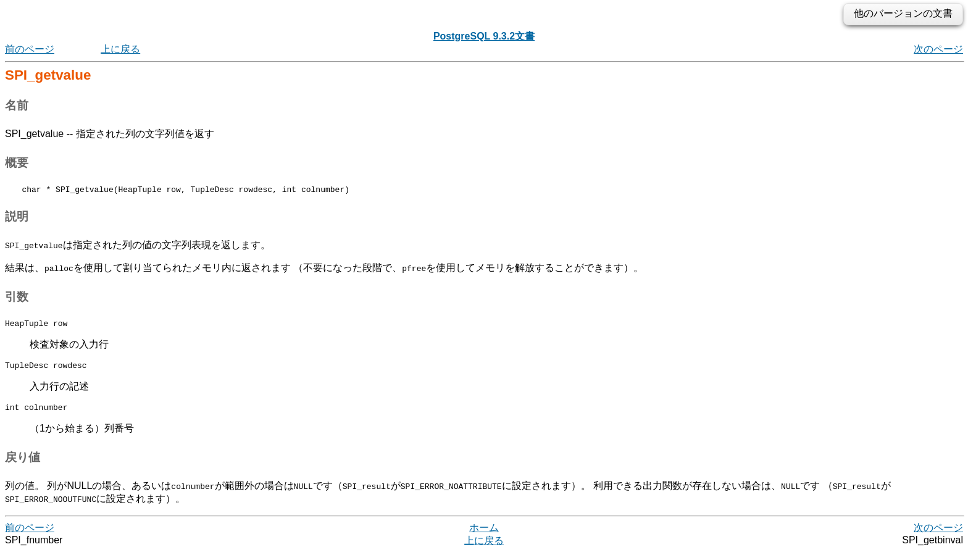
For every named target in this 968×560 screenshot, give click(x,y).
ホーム (484, 535)
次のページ (938, 49)
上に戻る (120, 49)
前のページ (30, 49)
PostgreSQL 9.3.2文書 (484, 36)
